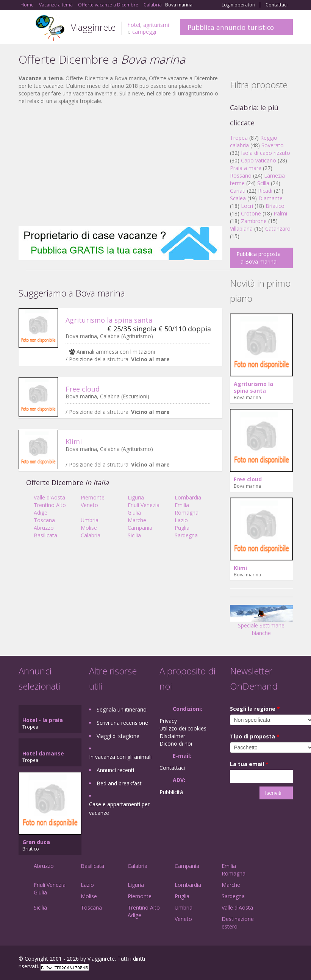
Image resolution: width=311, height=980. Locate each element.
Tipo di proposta (255, 736)
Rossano (241, 176)
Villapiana (241, 229)
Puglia (182, 528)
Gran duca (36, 842)
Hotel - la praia (43, 720)
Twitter (271, 960)
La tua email (249, 764)
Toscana (44, 520)
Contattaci (277, 5)
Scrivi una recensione (122, 723)
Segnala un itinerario (122, 709)
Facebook (236, 960)
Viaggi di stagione (118, 736)
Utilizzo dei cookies (183, 728)
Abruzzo (44, 528)
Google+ (252, 960)
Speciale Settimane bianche (261, 623)
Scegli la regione (255, 709)
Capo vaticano (259, 160)
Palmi (280, 213)
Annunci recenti (115, 770)
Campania (140, 528)
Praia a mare (246, 168)
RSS (289, 960)
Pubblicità (171, 792)
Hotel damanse (43, 753)
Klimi (74, 442)
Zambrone (254, 221)
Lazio (181, 520)
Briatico (275, 206)
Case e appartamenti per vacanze (119, 808)
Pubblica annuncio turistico (231, 27)
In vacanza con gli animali (120, 757)
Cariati (238, 191)
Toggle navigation (25, 28)
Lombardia (188, 497)
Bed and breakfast (119, 783)
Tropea (239, 138)
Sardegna (186, 535)
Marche (137, 520)
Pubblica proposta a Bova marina (259, 258)
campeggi (144, 32)
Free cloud (83, 389)
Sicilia (134, 535)
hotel (134, 25)
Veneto (89, 505)
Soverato (273, 145)
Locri (247, 206)
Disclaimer (172, 736)
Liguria (136, 497)
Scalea (238, 198)
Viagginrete (93, 27)
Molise (89, 528)
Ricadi (265, 191)
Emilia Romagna (187, 509)
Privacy (168, 721)
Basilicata (45, 535)
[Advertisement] (120, 165)
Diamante (270, 198)
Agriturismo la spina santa (109, 320)
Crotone (251, 213)
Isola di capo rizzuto (266, 153)
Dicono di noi (176, 744)
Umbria (90, 520)
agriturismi (156, 25)
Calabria (91, 535)
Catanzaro (278, 229)
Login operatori (238, 5)
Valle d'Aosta (49, 497)
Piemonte (93, 497)
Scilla (263, 183)
